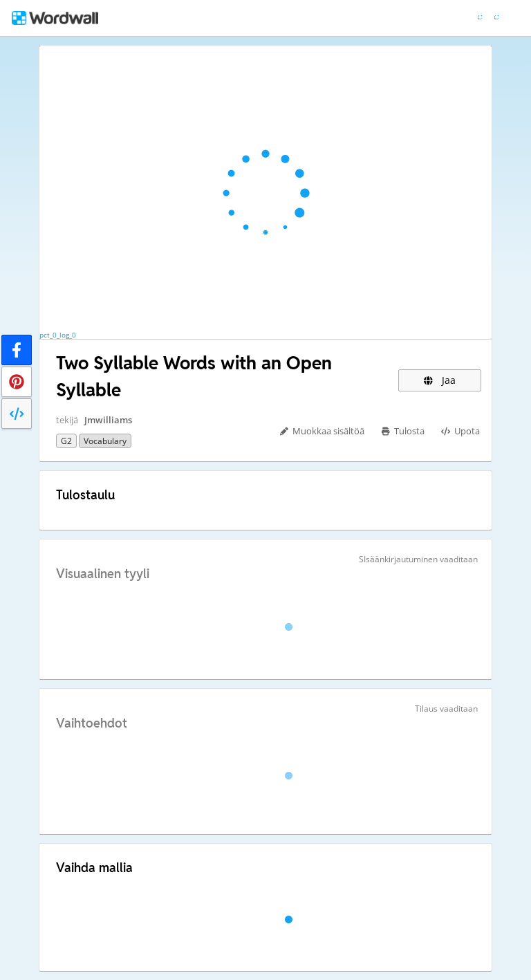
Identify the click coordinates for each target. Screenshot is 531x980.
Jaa (440, 380)
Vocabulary (105, 441)
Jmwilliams (108, 420)
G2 (66, 441)
